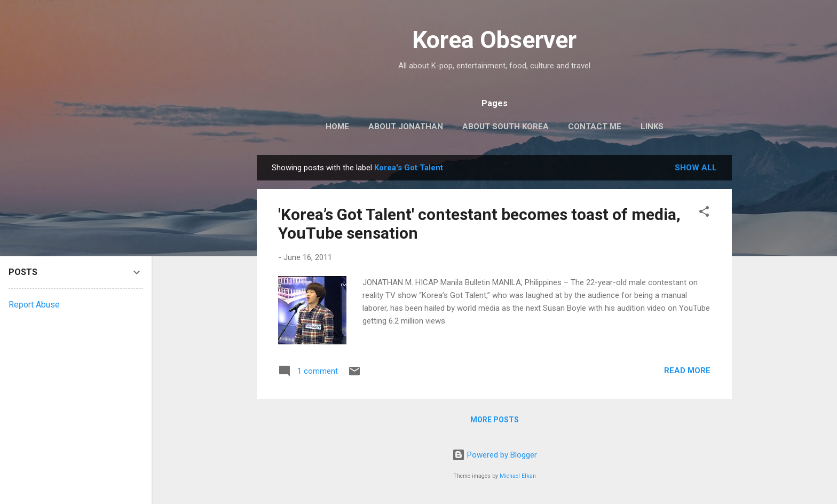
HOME (337, 127)
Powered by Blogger (495, 455)
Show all (696, 168)
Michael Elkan (518, 476)
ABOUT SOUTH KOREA (506, 127)
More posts (495, 420)
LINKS (652, 127)
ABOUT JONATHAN (406, 127)
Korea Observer (494, 40)
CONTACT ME (595, 127)
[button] (704, 213)
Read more (687, 371)
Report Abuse (34, 305)
